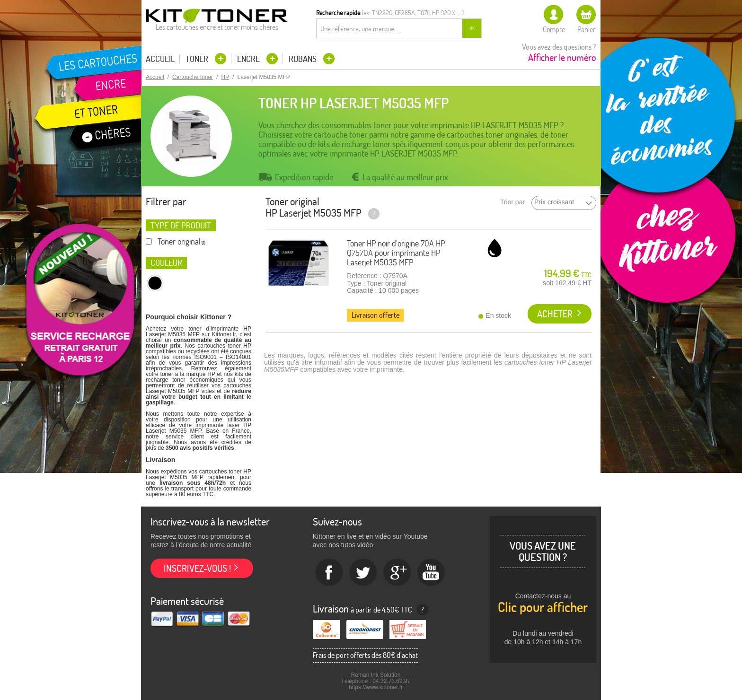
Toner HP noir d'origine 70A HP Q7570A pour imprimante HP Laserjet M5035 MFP (396, 253)
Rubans (304, 59)
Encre (249, 59)
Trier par (512, 202)
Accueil (160, 59)
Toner (198, 59)
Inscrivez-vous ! (197, 568)
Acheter (555, 314)
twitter (363, 573)
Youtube (432, 573)
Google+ (397, 573)
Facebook (329, 573)
